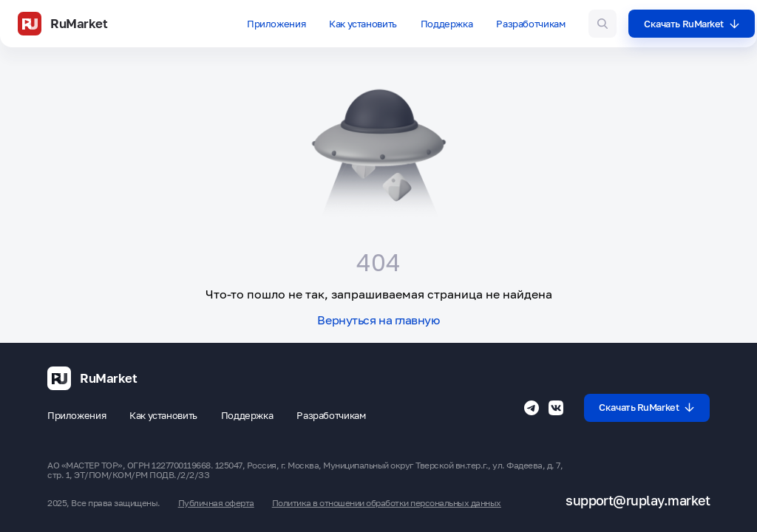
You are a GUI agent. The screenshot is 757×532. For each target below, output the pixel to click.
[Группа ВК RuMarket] (556, 408)
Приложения (276, 24)
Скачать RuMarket (692, 24)
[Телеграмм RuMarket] (532, 408)
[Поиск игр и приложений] (602, 24)
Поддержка (447, 24)
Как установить (363, 24)
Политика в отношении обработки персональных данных (387, 503)
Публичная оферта (216, 503)
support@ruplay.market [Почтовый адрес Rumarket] (638, 501)
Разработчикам (530, 24)
